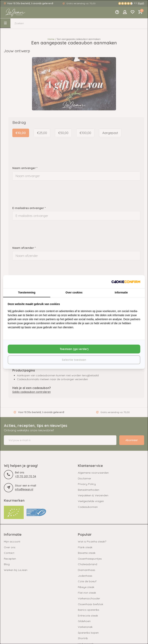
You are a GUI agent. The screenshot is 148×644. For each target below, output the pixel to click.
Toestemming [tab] (27, 292)
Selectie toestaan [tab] (74, 360)
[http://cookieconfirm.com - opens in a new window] (126, 282)
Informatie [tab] (121, 292)
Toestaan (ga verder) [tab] (74, 349)
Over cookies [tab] (74, 292)
